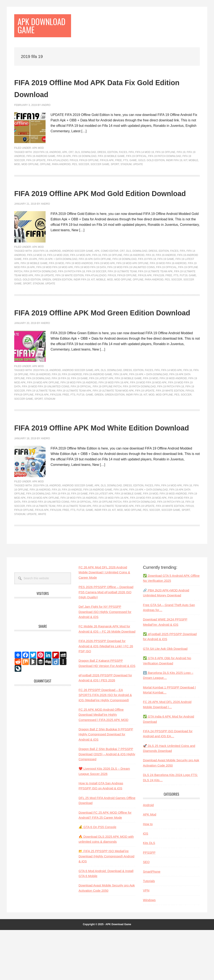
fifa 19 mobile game (111, 170)
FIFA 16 (97, 281)
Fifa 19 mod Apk (105, 289)
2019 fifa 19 (40, 166)
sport (115, 178)
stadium (126, 178)
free (118, 174)
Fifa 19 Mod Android (79, 289)
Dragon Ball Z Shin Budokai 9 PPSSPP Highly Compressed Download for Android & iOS (106, 784)
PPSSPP (149, 902)
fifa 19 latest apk (101, 416)
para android (61, 178)
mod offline (30, 178)
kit (185, 174)
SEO (146, 912)
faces (123, 166)
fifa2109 (159, 301)
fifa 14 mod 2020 (58, 281)
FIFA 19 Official (137, 170)
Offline (45, 178)
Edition (113, 166)
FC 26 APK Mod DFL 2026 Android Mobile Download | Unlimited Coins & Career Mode (104, 622)
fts (126, 174)
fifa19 (74, 174)
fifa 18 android (134, 281)
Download (89, 166)
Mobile (193, 174)
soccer (84, 178)
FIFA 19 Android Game (41, 170)
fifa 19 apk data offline (95, 285)
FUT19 (184, 301)
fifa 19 (181, 166)
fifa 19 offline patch (107, 425)
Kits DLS (149, 893)
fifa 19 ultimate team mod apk (113, 429)
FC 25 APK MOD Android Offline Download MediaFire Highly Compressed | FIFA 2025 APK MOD (103, 765)
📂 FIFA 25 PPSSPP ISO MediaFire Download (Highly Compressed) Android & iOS (106, 906)
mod (17, 178)
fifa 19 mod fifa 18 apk (113, 421)
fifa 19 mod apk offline (132, 289)
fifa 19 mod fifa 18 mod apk (55, 293)
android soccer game (78, 277)
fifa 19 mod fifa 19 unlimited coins (131, 293)
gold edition (156, 174)
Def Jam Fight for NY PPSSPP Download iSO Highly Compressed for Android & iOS (105, 662)
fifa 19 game (166, 285)
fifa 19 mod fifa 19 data (90, 293)
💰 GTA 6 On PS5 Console (97, 877)
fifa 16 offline (165, 166)
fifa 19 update (36, 174)
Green (46, 306)
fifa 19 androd (166, 281)
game (133, 174)
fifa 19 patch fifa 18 (71, 297)
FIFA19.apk (107, 174)
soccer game (100, 178)
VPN (146, 941)
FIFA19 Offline (89, 174)
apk (65, 166)
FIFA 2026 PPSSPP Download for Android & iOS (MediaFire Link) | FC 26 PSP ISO (106, 696)
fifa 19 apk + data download (58, 285)
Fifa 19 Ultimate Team (122, 297)
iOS (146, 883)
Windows (149, 950)
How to (148, 874)
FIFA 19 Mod (57, 289)
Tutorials (149, 931)
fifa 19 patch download (165, 170)
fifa (131, 166)
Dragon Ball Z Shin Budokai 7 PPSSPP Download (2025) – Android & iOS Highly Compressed (107, 804)
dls (77, 166)
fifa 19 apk (64, 170)
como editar (110, 277)
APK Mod (38, 162)
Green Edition (62, 306)
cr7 (71, 166)
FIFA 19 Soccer (96, 297)
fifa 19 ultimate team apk (155, 297)
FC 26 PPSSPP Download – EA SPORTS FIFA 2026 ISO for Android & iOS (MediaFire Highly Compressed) (105, 745)
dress (102, 166)
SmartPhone (152, 922)
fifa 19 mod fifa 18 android (168, 289)
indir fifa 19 (174, 174)
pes (75, 178)
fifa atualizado (58, 174)
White (42, 564)
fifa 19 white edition (69, 301)
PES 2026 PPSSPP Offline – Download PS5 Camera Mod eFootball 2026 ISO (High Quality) (106, 642)
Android (55, 166)
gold (142, 174)
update (138, 178)
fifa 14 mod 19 (145, 166)
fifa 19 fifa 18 (147, 285)
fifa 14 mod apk (80, 281)
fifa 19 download (84, 170)
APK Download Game (39, 33)
